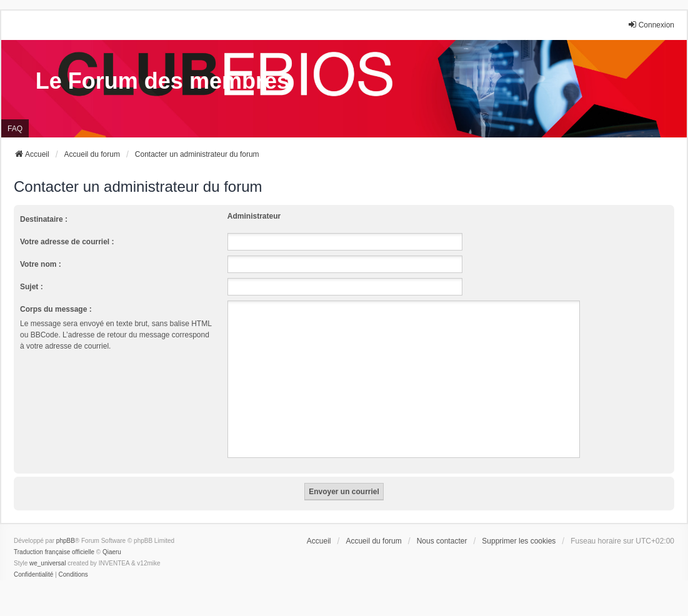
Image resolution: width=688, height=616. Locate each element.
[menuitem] (33, 575)
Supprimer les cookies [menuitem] (519, 541)
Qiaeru (112, 552)
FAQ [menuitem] (15, 129)
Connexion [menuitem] (651, 25)
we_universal (47, 563)
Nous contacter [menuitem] (442, 541)
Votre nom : (41, 264)
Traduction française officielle (54, 552)
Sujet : (32, 287)
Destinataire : (44, 219)
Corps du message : (56, 309)
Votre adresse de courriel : (67, 242)
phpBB (66, 541)
